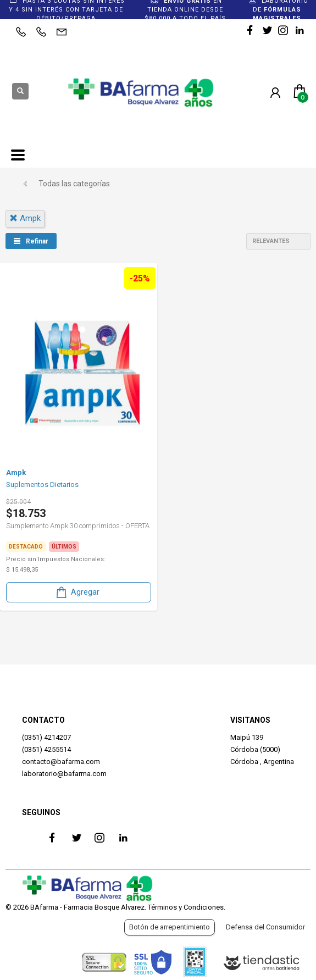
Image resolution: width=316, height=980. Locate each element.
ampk (25, 218)
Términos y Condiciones (186, 907)
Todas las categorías (74, 184)
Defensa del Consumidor (265, 927)
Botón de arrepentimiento (170, 927)
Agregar (77, 592)
